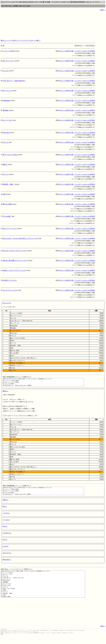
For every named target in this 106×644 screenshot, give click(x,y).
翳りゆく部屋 (7, 204)
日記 (24, 6)
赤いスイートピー (9, 61)
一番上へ (102, 635)
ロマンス (6, 174)
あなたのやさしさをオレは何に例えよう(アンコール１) (21, 238)
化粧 (4, 194)
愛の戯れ (6, 110)
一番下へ (102, 10)
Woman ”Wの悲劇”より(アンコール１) (15, 261)
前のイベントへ (6, 40)
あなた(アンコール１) (10, 229)
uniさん (5, 530)
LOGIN (28, 6)
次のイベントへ (18, 40)
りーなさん (6, 523)
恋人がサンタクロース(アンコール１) (15, 251)
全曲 (20, 6)
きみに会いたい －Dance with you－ (14, 81)
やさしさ (6, 142)
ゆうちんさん (7, 303)
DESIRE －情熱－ (9, 184)
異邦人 (5, 164)
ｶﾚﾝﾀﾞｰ (10, 6)
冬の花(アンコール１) (10, 280)
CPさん (5, 543)
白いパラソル (7, 91)
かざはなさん (7, 536)
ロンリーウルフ (8, 120)
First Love (6, 133)
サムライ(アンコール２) (10, 290)
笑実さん (6, 503)
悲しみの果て (7, 216)
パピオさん (6, 516)
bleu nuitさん (7, 563)
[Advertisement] (53, 25)
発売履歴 (16, 6)
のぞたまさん (7, 556)
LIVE (6, 6)
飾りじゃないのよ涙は (10, 155)
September (6, 101)
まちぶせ (6, 71)
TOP (2, 6)
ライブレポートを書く (33, 40)
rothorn (2, 643)
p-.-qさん (6, 550)
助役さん (6, 393)
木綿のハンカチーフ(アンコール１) (14, 270)
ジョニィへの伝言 (9, 51)
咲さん (5, 510)
